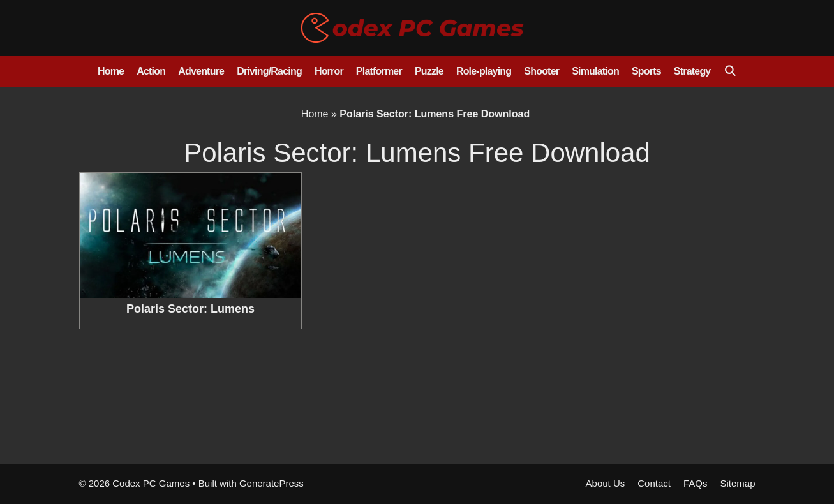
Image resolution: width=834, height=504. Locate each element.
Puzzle (429, 71)
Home (111, 71)
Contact (654, 483)
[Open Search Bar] (730, 71)
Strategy (692, 71)
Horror (329, 71)
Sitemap (737, 483)
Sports (646, 71)
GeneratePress (272, 483)
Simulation (595, 71)
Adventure (201, 71)
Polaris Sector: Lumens (190, 309)
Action (151, 71)
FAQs (696, 483)
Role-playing (484, 71)
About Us (606, 483)
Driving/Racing (269, 71)
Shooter (541, 71)
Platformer (379, 71)
